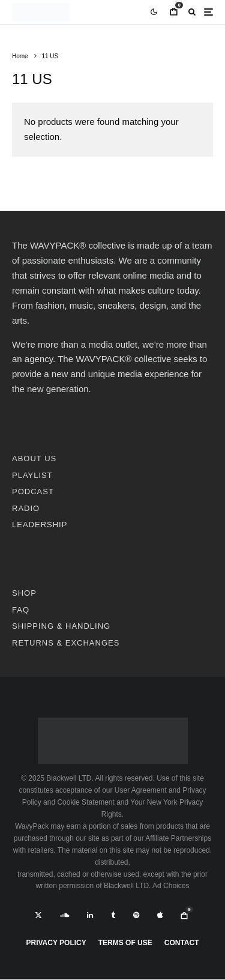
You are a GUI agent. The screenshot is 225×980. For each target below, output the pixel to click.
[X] (38, 915)
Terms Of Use (125, 943)
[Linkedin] (90, 915)
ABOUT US (34, 458)
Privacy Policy (56, 943)
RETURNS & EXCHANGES (66, 643)
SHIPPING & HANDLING (61, 626)
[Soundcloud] (64, 915)
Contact (182, 943)
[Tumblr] (113, 915)
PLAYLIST (32, 475)
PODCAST (33, 492)
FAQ (21, 610)
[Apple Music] (160, 915)
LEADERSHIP (40, 525)
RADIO (26, 508)
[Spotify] (136, 915)
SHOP (24, 593)
